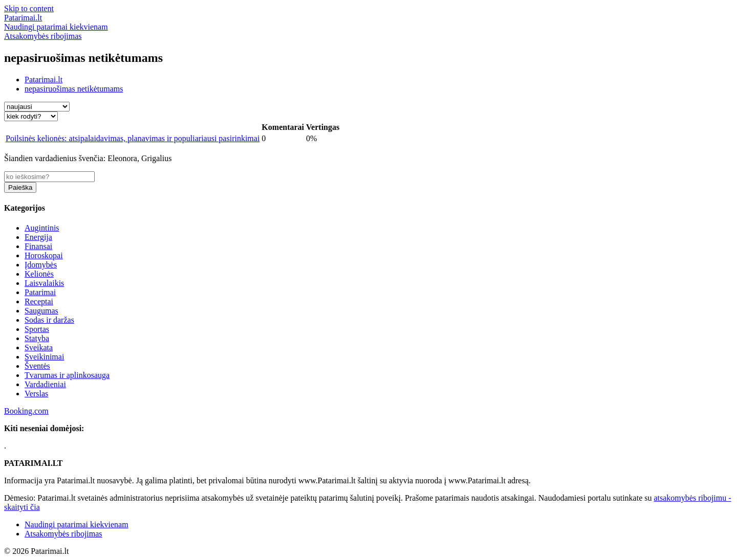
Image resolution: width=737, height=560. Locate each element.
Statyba (37, 338)
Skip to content (29, 8)
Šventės (37, 366)
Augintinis (42, 228)
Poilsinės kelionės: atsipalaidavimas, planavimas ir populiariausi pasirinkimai (133, 138)
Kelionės (39, 274)
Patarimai (40, 292)
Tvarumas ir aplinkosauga (67, 375)
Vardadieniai (45, 384)
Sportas (37, 329)
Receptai (39, 301)
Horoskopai (44, 255)
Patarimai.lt (44, 80)
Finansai (38, 246)
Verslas (36, 394)
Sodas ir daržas (49, 320)
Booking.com (26, 411)
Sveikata (39, 348)
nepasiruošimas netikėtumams (74, 89)
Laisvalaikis (44, 283)
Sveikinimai (44, 357)
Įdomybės (41, 265)
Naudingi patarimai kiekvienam (77, 524)
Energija (38, 237)
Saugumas (41, 311)
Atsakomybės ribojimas (63, 534)
